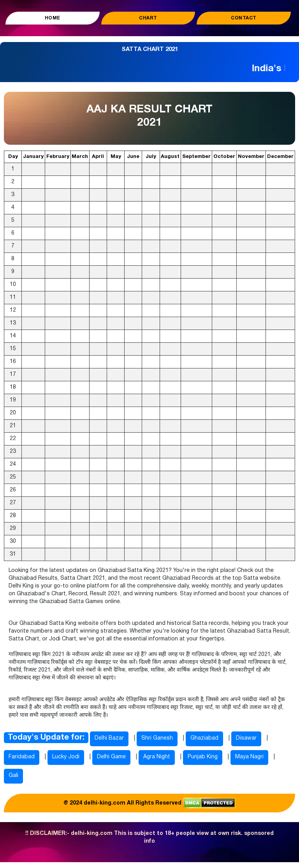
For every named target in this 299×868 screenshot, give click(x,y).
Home (53, 18)
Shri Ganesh (157, 738)
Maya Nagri (249, 757)
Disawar (246, 738)
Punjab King (203, 757)
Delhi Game (111, 757)
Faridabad (22, 757)
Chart (148, 18)
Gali (13, 776)
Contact (244, 18)
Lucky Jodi (66, 757)
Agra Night (157, 757)
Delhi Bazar (109, 738)
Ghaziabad (204, 738)
